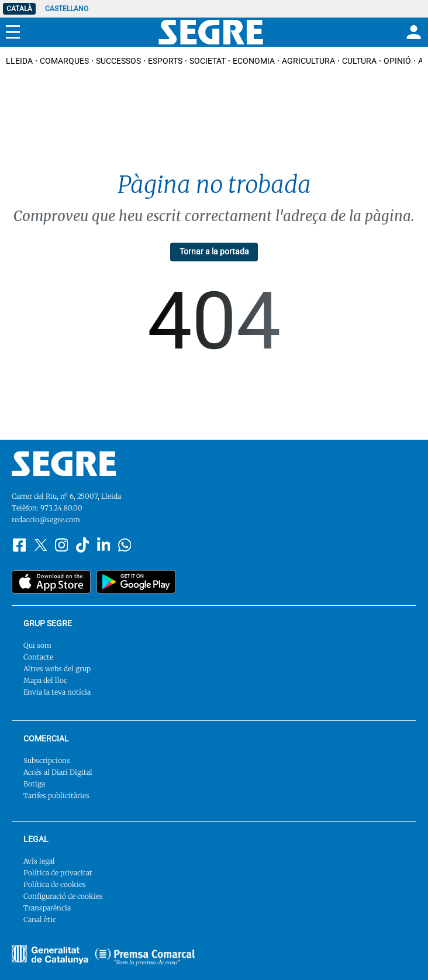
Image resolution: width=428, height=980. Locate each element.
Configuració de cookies (63, 896)
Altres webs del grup (57, 669)
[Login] (412, 32)
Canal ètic (40, 919)
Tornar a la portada (214, 251)
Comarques (64, 61)
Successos (118, 61)
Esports (165, 61)
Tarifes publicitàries (56, 796)
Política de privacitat (58, 873)
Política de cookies (55, 884)
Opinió (397, 61)
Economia (254, 61)
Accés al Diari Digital (58, 772)
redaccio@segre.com (46, 520)
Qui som (37, 645)
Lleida (19, 61)
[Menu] (13, 32)
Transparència (47, 908)
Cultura (359, 61)
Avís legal (39, 861)
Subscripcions (47, 760)
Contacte (38, 657)
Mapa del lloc (45, 680)
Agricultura (308, 61)
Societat (208, 61)
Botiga (34, 784)
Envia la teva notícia (57, 692)
